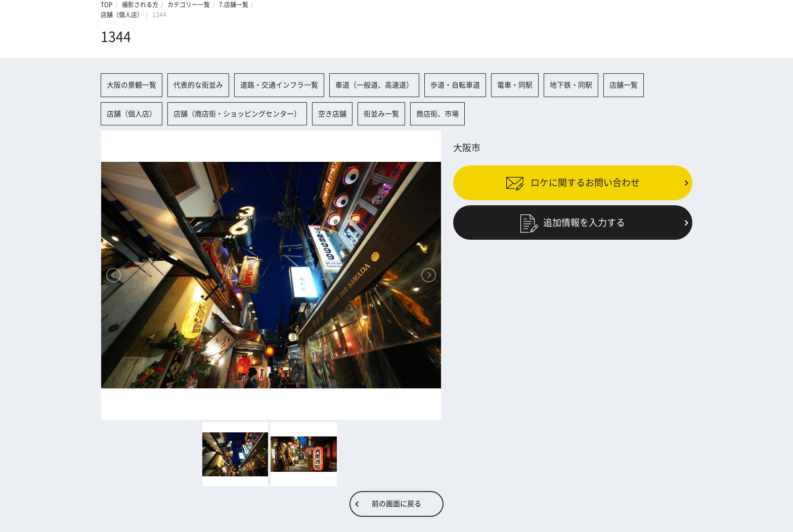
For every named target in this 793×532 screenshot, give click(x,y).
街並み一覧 (381, 114)
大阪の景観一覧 (131, 85)
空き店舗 (332, 114)
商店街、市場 (437, 114)
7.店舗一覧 (234, 5)
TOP (107, 5)
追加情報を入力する (573, 222)
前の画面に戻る (396, 504)
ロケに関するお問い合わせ (573, 183)
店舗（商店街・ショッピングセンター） (237, 114)
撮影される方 (140, 5)
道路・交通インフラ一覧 (279, 85)
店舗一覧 (624, 85)
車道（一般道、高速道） (374, 85)
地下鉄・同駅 (571, 85)
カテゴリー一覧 (189, 5)
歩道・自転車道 (455, 85)
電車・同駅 (515, 85)
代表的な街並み (198, 85)
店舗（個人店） (122, 15)
